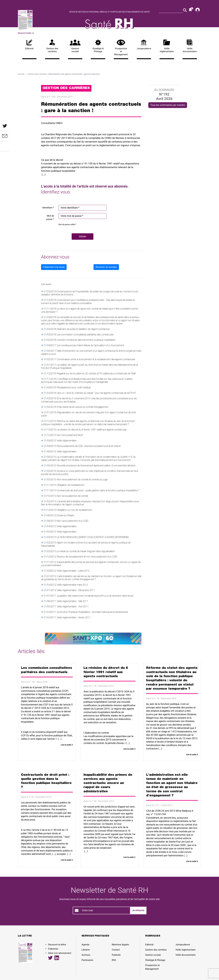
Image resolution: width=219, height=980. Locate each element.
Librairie (86, 950)
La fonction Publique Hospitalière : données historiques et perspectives (92, 612)
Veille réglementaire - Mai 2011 (73, 602)
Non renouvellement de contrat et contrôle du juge (82, 480)
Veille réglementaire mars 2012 (72, 585)
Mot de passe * (50, 218)
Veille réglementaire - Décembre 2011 (76, 591)
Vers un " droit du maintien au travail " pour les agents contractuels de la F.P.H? (96, 393)
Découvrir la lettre (26, 33)
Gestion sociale (75, 46)
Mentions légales (120, 945)
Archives (86, 955)
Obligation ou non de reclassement (74, 510)
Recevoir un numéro (106, 267)
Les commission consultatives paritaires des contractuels (85, 335)
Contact (116, 950)
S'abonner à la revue (54, 267)
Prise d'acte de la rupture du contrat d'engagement (83, 407)
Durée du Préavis (65, 516)
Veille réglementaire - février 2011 (74, 618)
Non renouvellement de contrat (72, 496)
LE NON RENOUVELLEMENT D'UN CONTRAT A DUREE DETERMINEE (93, 538)
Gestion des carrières (52, 46)
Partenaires (87, 960)
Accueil (21, 74)
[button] (83, 237)
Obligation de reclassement (71, 485)
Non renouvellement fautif (70, 435)
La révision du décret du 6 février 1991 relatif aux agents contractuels (92, 430)
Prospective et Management (121, 48)
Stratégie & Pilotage (98, 46)
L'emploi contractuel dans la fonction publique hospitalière (86, 340)
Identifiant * (48, 208)
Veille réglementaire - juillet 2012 (73, 571)
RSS (114, 960)
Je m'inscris (138, 910)
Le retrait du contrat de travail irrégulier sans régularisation (86, 552)
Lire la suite (67, 745)
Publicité (116, 955)
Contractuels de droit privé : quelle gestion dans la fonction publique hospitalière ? (98, 491)
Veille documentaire (190, 46)
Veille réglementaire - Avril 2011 (73, 607)
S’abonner (53, 949)
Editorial (29, 45)
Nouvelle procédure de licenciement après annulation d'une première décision (96, 466)
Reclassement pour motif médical (74, 388)
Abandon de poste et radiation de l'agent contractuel (83, 329)
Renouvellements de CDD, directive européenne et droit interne (89, 446)
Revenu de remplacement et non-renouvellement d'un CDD (87, 557)
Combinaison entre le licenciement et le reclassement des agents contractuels (96, 360)
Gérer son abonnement (60, 953)
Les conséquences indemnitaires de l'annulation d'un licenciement (90, 346)
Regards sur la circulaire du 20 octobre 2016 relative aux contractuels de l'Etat (96, 374)
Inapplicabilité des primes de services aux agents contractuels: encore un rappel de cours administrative (108, 783)
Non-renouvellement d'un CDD (72, 521)
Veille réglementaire (167, 46)
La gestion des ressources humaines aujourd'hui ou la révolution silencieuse (95, 596)
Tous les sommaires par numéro (168, 105)
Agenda (85, 945)
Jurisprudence (144, 45)
